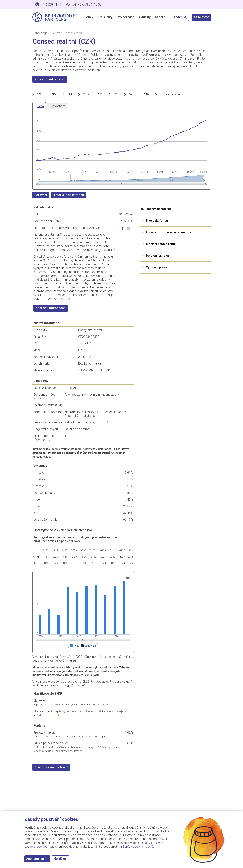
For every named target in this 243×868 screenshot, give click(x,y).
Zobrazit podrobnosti (50, 79)
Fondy (89, 17)
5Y (131, 94)
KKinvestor (201, 17)
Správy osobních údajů (138, 847)
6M (70, 94)
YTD (86, 94)
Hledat (180, 17)
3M (54, 94)
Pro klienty (105, 17)
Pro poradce (126, 17)
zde (48, 457)
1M (39, 94)
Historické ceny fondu (68, 195)
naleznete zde (53, 715)
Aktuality (145, 17)
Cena (41, 106)
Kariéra (160, 17)
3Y (115, 94)
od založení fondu (172, 94)
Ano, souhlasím (37, 859)
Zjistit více (103, 705)
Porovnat (41, 195)
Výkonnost (58, 106)
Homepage (40, 33)
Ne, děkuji (61, 859)
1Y (100, 94)
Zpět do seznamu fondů (51, 767)
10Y (147, 94)
